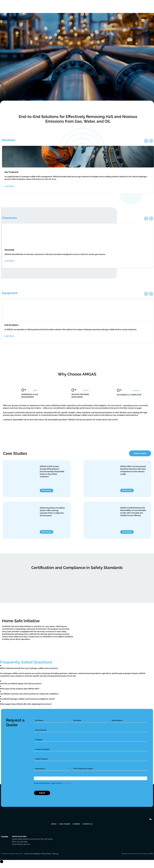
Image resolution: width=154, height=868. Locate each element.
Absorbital (9, 251)
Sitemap (56, 855)
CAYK (151, 855)
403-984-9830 (22, 842)
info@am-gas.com (23, 845)
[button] (146, 142)
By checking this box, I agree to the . (53, 784)
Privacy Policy (66, 784)
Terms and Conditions (32, 855)
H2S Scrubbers (11, 326)
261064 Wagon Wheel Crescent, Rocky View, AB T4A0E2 (32, 840)
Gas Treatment (11, 173)
